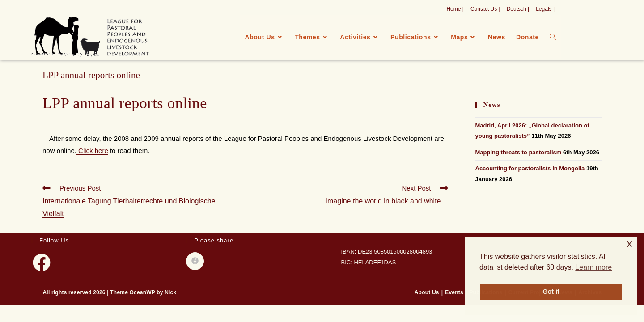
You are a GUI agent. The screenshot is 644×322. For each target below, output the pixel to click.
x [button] (629, 244)
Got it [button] (551, 292)
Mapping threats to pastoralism (519, 152)
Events (454, 292)
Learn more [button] (593, 267)
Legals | (545, 9)
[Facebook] (42, 263)
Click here (92, 150)
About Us (427, 292)
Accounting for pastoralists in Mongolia (530, 168)
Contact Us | (485, 9)
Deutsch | (518, 9)
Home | (455, 9)
